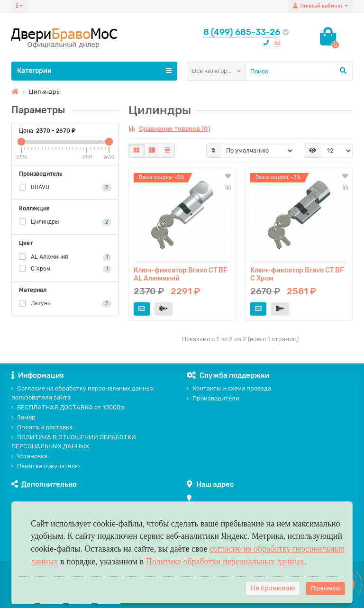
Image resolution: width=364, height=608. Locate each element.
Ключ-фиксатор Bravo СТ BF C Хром (297, 274)
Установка (29, 456)
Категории (94, 71)
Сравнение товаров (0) (169, 129)
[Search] (299, 71)
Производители (213, 398)
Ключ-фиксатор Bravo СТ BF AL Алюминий (180, 274)
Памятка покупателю (45, 466)
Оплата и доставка (42, 427)
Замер (23, 417)
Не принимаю (273, 588)
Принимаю (326, 589)
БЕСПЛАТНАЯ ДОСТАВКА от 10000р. (68, 407)
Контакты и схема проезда (229, 388)
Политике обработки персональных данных (225, 562)
